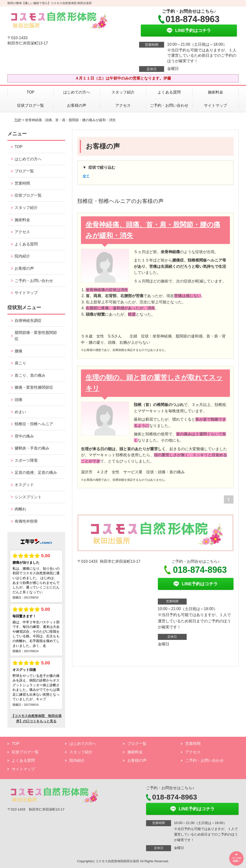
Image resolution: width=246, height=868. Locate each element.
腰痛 (18, 351)
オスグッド (24, 485)
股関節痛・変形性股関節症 (36, 336)
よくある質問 (169, 92)
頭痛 (18, 400)
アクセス (123, 105)
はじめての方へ (77, 92)
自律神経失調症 (28, 321)
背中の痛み (24, 436)
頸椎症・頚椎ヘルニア (34, 424)
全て (86, 176)
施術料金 (215, 92)
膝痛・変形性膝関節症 (34, 387)
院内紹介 (22, 256)
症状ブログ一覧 (31, 105)
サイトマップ (215, 105)
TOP (31, 92)
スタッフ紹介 (123, 92)
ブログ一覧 (24, 171)
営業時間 (22, 183)
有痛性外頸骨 (26, 521)
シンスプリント (28, 497)
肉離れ (20, 509)
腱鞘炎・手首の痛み (32, 448)
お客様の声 (77, 105)
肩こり (20, 363)
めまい (20, 412)
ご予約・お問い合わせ (169, 105)
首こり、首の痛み (30, 375)
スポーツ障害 (26, 460)
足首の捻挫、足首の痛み (36, 472)
